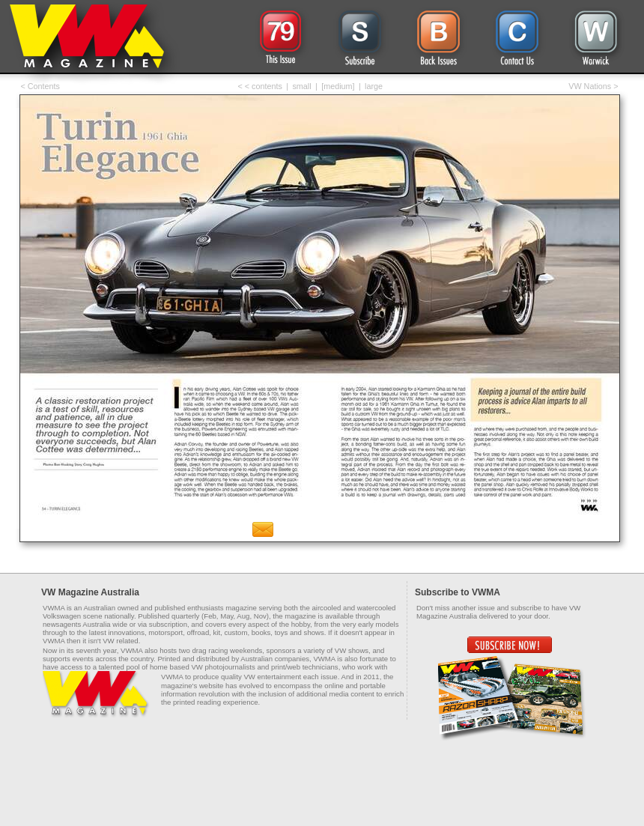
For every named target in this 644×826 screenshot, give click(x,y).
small (301, 86)
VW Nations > (593, 86)
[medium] (338, 86)
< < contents (260, 86)
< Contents (41, 86)
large (374, 86)
